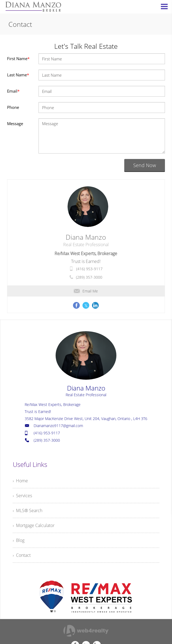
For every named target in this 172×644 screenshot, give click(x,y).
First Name (18, 58)
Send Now (145, 165)
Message (15, 123)
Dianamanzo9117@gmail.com (58, 426)
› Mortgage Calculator (34, 525)
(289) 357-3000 (89, 277)
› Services (22, 496)
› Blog (19, 540)
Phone (13, 107)
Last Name (18, 75)
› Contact (22, 555)
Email (13, 91)
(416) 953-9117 (89, 269)
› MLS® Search (28, 510)
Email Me (86, 291)
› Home (20, 481)
